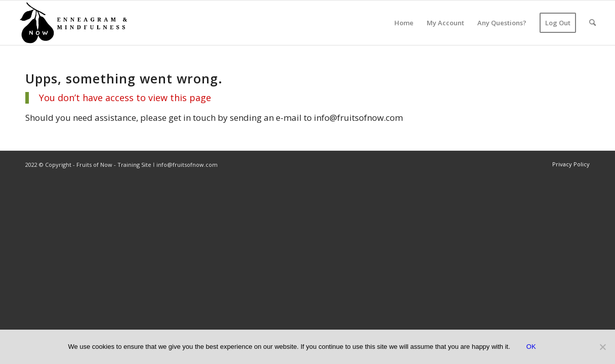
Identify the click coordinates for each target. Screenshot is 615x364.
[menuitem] (404, 23)
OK (531, 347)
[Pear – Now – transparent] (73, 23)
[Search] (592, 23)
